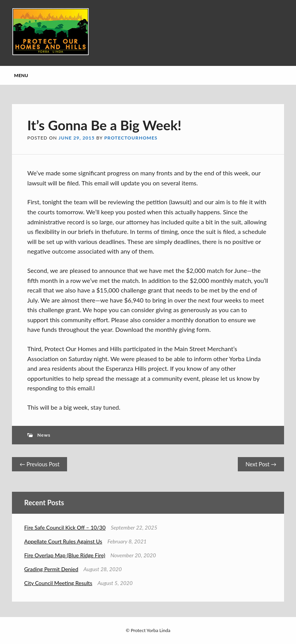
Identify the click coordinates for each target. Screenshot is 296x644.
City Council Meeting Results (58, 583)
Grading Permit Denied (51, 569)
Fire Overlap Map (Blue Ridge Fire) (65, 555)
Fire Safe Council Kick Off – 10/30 (65, 527)
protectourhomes (131, 138)
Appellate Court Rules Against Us (63, 541)
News (44, 435)
